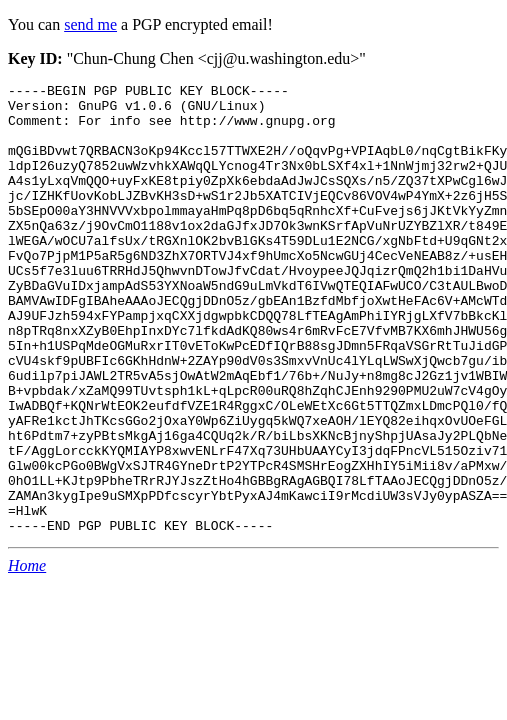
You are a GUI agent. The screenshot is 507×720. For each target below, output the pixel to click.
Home (27, 655)
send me (90, 24)
